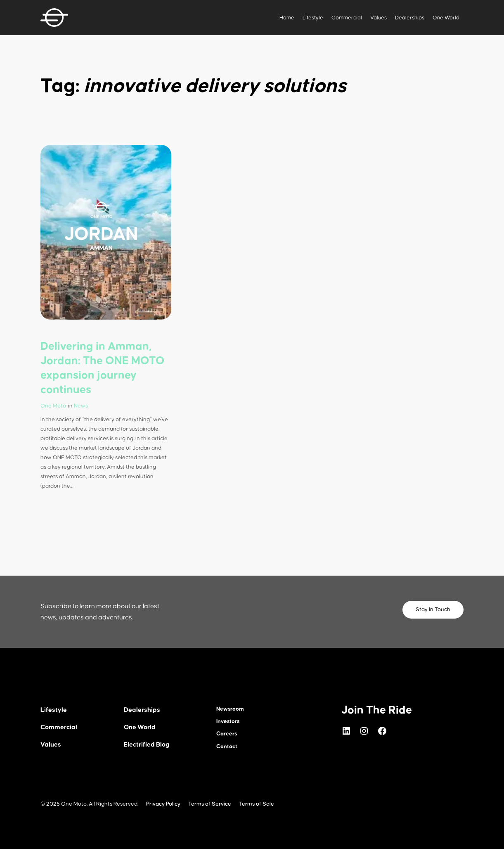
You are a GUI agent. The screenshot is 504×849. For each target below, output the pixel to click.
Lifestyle (313, 18)
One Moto (53, 406)
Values (379, 18)
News (81, 406)
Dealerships (410, 18)
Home (287, 18)
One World (446, 18)
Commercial (347, 18)
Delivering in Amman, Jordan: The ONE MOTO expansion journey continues (103, 368)
